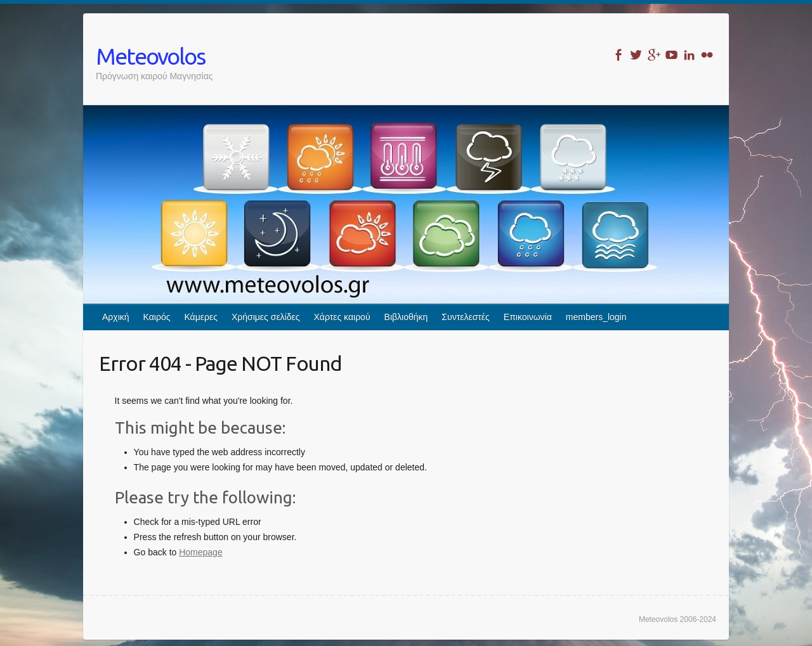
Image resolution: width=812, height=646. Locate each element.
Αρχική (116, 317)
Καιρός (157, 317)
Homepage (201, 552)
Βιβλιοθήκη (406, 317)
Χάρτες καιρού (342, 317)
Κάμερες (201, 317)
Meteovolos (150, 56)
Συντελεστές (465, 317)
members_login (596, 317)
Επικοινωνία (528, 317)
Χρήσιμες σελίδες (266, 317)
